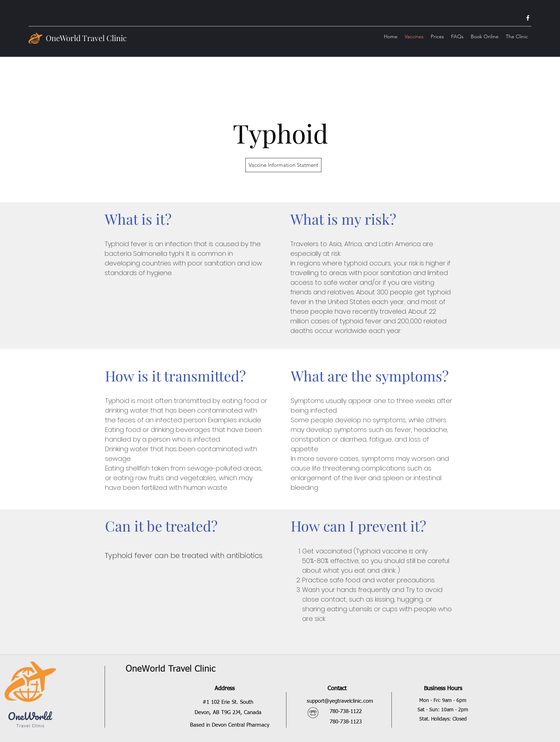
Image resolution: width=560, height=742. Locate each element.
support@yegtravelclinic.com (340, 701)
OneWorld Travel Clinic (86, 38)
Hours (454, 689)
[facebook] (528, 18)
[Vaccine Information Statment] (283, 165)
